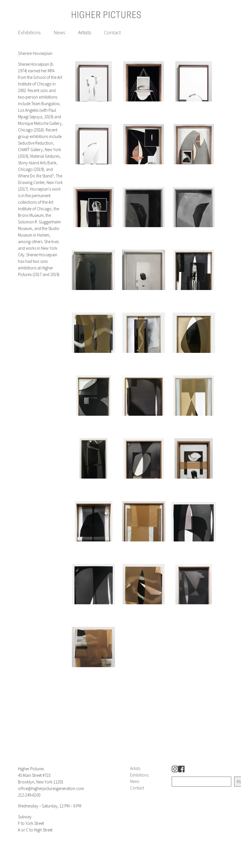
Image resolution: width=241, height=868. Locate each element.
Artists (85, 32)
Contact (113, 32)
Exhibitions (29, 32)
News (59, 32)
